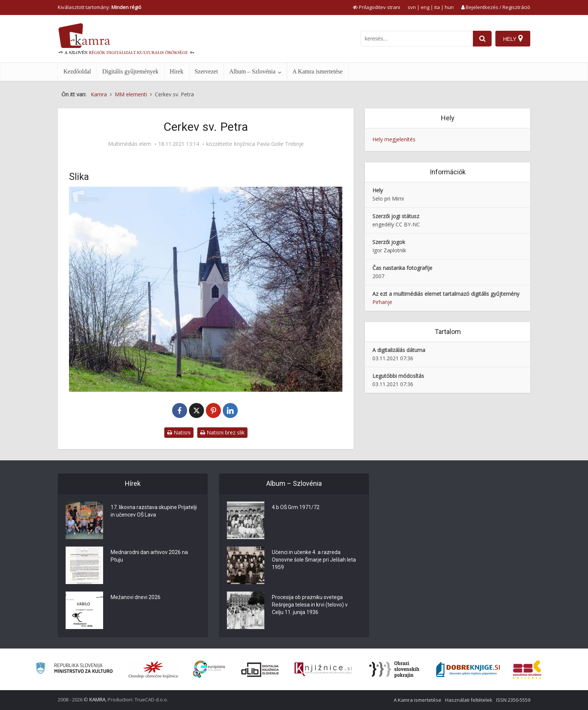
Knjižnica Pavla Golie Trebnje (269, 144)
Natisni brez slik (222, 432)
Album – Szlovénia (252, 71)
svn (412, 7)
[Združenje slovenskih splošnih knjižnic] (323, 670)
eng (425, 7)
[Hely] (513, 39)
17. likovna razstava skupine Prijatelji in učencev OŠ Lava (154, 511)
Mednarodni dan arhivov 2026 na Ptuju (149, 556)
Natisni (179, 432)
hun (449, 7)
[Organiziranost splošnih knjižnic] (153, 670)
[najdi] (482, 39)
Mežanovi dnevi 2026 (136, 597)
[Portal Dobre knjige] (468, 670)
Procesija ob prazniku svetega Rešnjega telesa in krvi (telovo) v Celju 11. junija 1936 (310, 605)
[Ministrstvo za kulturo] (74, 669)
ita (437, 7)
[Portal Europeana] (209, 669)
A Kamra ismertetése (318, 71)
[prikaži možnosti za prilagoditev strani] (376, 7)
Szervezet (206, 71)
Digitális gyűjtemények (130, 71)
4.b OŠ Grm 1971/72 (296, 507)
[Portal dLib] (260, 670)
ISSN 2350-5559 (513, 700)
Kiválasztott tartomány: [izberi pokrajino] (100, 7)
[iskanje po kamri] (417, 39)
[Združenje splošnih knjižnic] (527, 670)
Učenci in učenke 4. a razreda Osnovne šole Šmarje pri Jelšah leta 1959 (314, 560)
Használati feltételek (469, 700)
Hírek (177, 71)
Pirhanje (382, 302)
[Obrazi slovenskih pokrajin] (394, 670)
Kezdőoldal (77, 71)
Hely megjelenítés (394, 139)
